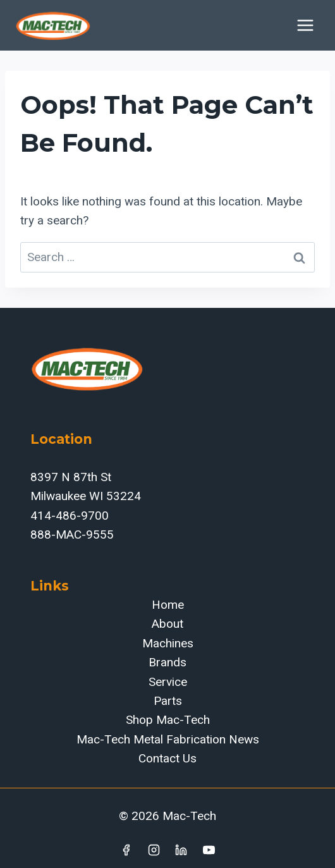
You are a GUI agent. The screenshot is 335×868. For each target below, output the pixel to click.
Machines (168, 643)
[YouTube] (209, 850)
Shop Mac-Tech (168, 720)
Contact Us (167, 758)
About (167, 624)
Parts (168, 701)
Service (168, 682)
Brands (167, 662)
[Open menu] (305, 25)
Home (168, 605)
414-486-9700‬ (70, 516)
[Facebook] (126, 850)
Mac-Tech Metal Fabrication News (168, 739)
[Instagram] (154, 850)
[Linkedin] (181, 850)
